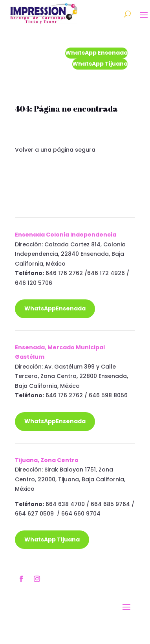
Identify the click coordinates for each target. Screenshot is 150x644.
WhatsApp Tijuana (100, 64)
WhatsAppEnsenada (55, 308)
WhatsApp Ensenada (96, 53)
